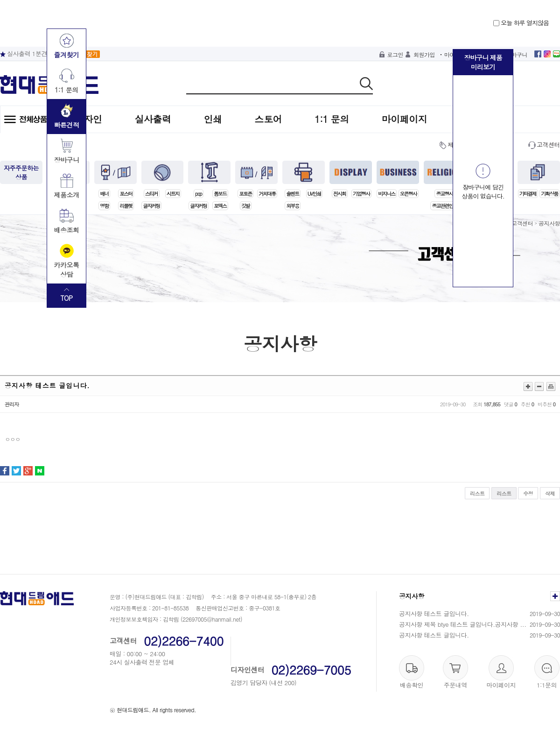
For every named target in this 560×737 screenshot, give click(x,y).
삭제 (550, 493)
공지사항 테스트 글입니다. (434, 613)
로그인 (395, 54)
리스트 (477, 493)
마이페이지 (405, 119)
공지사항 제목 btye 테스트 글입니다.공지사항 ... (463, 624)
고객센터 (548, 145)
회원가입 (424, 54)
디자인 (88, 119)
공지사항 (549, 223)
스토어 (269, 119)
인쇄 (213, 119)
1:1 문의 (332, 119)
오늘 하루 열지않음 (521, 23)
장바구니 (517, 54)
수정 (528, 493)
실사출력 (153, 119)
